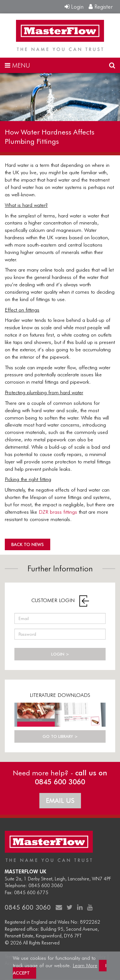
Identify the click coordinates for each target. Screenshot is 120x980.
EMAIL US (60, 801)
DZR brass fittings (58, 512)
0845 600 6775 (31, 893)
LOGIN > (60, 654)
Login (74, 7)
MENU (17, 65)
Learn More (85, 965)
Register (101, 7)
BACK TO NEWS (28, 544)
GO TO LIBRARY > (60, 736)
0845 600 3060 (46, 886)
